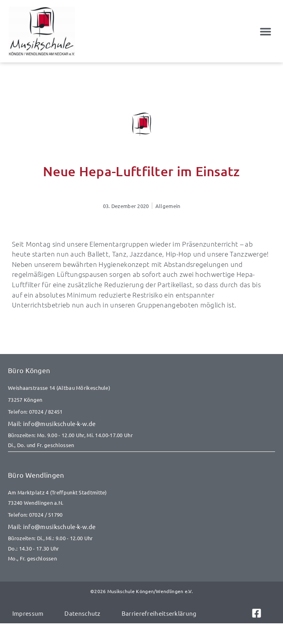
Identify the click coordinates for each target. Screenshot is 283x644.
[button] (266, 31)
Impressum (28, 613)
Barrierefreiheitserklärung (159, 613)
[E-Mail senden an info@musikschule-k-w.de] (141, 424)
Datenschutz (82, 613)
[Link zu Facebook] (261, 613)
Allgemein (168, 206)
